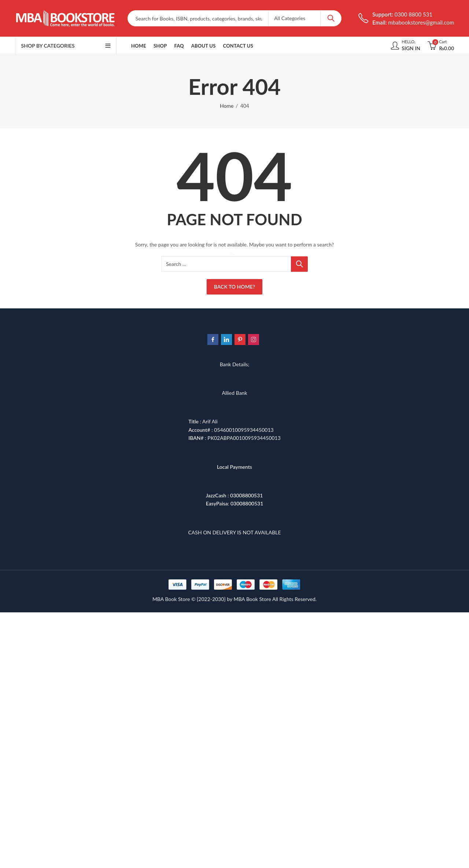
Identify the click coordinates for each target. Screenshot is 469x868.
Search (331, 18)
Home (227, 106)
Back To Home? (234, 287)
